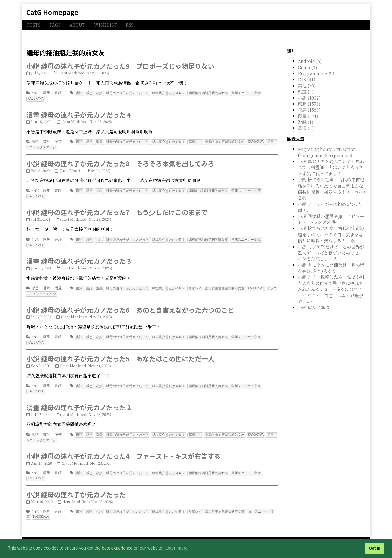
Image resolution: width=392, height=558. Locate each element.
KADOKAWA (36, 98)
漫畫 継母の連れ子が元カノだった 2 (79, 404)
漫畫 (58, 141)
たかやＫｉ (177, 93)
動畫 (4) (306, 92)
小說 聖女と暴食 (314, 307)
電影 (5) (306, 128)
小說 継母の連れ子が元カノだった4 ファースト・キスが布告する (123, 452)
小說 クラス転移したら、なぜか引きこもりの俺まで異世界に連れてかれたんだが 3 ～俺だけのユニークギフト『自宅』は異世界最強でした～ (331, 289)
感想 (47, 93)
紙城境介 (159, 93)
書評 (58, 93)
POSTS (33, 25)
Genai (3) (307, 67)
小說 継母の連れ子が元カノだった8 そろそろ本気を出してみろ (120, 162)
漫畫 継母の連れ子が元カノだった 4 (79, 114)
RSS (130, 25)
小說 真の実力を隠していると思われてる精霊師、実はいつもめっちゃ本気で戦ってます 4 (331, 167)
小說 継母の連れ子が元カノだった (76, 490)
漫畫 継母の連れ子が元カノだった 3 (79, 259)
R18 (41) (307, 79)
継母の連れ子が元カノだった (127, 93)
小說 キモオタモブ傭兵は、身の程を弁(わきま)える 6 (331, 268)
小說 (35, 93)
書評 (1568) (309, 110)
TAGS (55, 25)
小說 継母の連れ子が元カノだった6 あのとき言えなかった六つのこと (130, 307)
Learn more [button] (176, 548)
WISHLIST (105, 25)
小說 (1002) (309, 98)
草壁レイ (195, 141)
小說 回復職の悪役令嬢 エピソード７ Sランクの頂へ (331, 219)
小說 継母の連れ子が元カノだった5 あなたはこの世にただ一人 (120, 355)
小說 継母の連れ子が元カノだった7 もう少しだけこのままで (117, 211)
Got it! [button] (375, 548)
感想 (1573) (309, 104)
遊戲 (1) (306, 122)
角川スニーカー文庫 (246, 93)
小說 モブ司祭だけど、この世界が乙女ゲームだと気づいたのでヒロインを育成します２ (331, 253)
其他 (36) (307, 86)
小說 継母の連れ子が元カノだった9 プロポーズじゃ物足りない (120, 66)
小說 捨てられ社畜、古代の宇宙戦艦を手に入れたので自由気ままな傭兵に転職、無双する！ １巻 (331, 234)
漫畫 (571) (308, 116)
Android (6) (310, 61)
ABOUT (77, 25)
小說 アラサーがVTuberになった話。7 (330, 207)
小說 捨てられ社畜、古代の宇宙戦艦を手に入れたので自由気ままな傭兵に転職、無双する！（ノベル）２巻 (331, 189)
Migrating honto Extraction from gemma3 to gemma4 (327, 152)
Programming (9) (316, 73)
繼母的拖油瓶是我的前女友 (208, 93)
